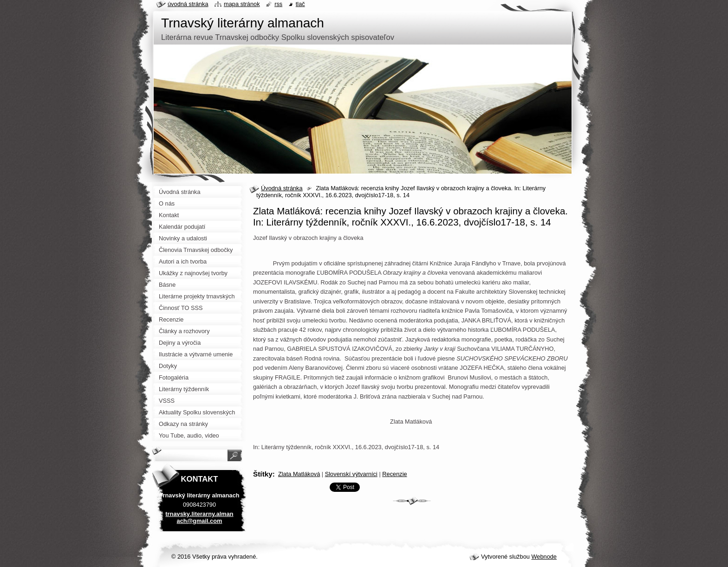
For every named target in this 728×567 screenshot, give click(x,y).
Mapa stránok (242, 4)
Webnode (544, 557)
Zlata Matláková (299, 474)
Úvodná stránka (282, 188)
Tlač (300, 4)
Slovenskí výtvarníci (351, 474)
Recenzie (394, 474)
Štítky (263, 474)
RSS (278, 4)
